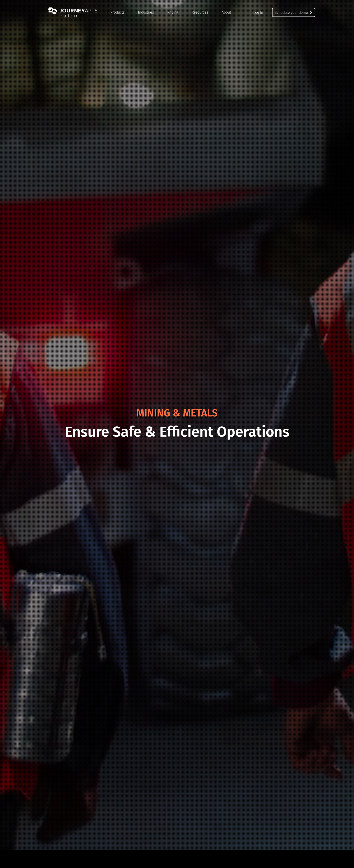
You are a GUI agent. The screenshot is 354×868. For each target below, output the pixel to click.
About (226, 12)
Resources (200, 12)
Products (117, 12)
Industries (146, 12)
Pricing (173, 12)
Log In (258, 13)
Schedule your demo (294, 13)
